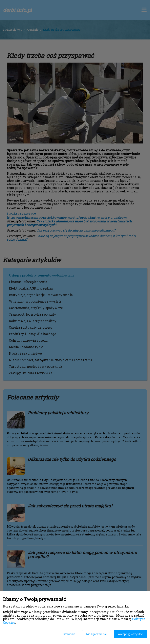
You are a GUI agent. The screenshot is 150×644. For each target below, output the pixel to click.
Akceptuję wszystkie (130, 634)
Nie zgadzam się (96, 634)
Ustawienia (68, 634)
